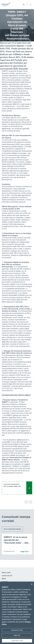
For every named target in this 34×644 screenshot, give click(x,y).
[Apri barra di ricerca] (24, 5)
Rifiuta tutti (17, 636)
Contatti (5, 582)
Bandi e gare (6, 573)
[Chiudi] (32, 585)
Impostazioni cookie (17, 631)
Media (4, 579)
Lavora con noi (7, 576)
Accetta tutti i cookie (17, 641)
